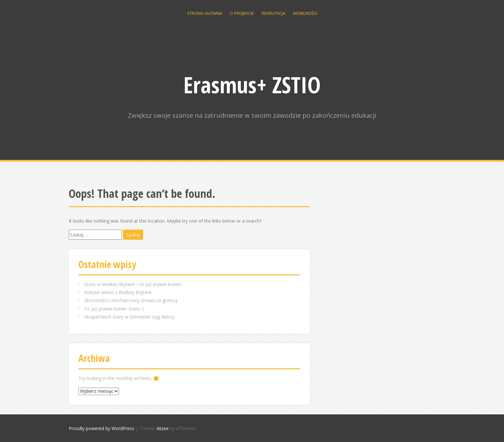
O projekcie (242, 13)
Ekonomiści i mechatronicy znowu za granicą (131, 300)
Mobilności (305, 13)
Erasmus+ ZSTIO (252, 85)
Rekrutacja (274, 13)
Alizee (163, 428)
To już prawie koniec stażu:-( (114, 309)
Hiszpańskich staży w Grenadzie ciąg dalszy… (131, 317)
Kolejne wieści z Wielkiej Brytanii (118, 292)
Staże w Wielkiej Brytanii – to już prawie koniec (133, 284)
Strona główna (205, 13)
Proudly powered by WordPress (102, 428)
